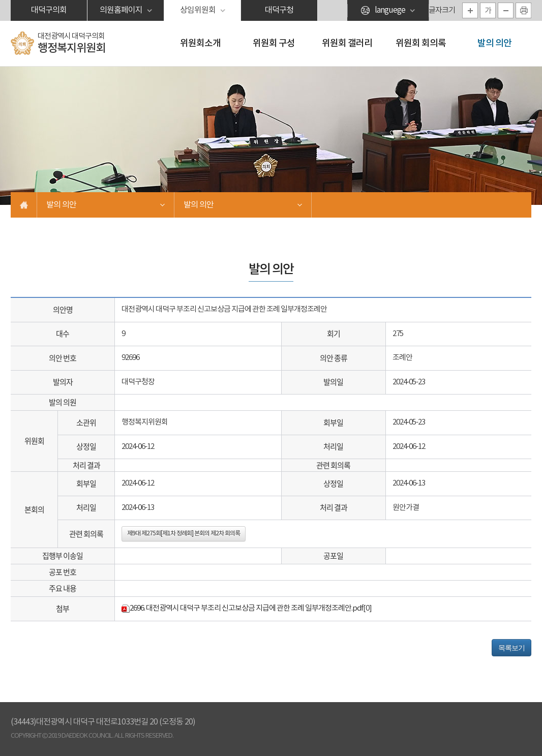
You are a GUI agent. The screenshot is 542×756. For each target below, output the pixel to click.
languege (390, 10)
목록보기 (511, 648)
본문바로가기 (0, 0)
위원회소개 (200, 43)
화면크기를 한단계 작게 (506, 10)
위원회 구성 (274, 43)
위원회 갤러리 (347, 43)
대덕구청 (279, 10)
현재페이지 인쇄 (523, 10)
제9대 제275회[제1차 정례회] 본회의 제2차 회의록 (184, 534)
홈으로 (24, 205)
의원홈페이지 (121, 10)
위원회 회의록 (421, 43)
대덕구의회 (49, 10)
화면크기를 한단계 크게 (470, 10)
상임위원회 (198, 10)
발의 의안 (494, 43)
